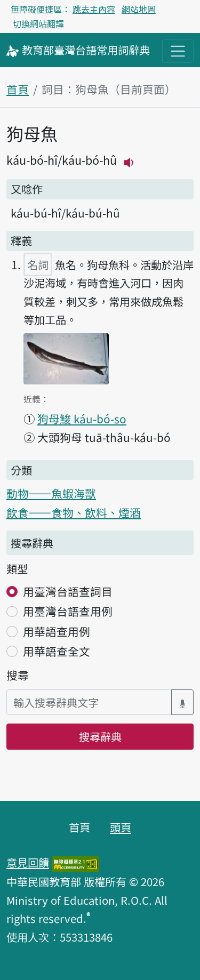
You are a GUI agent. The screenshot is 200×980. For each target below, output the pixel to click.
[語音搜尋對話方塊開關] (182, 702)
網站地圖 (139, 9)
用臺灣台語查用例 (68, 611)
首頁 (18, 89)
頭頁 (121, 827)
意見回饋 (28, 862)
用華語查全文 (57, 651)
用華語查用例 (57, 631)
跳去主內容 (94, 9)
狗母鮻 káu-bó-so (82, 419)
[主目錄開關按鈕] (178, 51)
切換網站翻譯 (38, 23)
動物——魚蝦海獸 (51, 493)
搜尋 (18, 675)
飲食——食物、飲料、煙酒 (74, 512)
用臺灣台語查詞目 (68, 591)
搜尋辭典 (100, 736)
